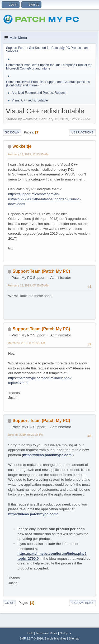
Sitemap (74, 638)
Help (30, 633)
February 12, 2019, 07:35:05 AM (28, 285)
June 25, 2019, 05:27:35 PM (25, 435)
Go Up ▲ (66, 633)
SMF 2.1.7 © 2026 (31, 638)
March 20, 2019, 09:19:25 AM (26, 343)
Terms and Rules (47, 633)
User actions (82, 132)
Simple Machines (55, 638)
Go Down (12, 132)
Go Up (10, 603)
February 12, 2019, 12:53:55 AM (28, 154)
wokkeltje (22, 146)
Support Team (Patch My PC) (41, 271)
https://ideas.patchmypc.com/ (48, 455)
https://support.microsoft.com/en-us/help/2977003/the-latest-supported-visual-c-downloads (44, 199)
